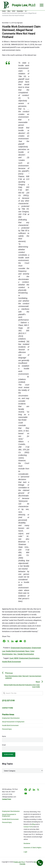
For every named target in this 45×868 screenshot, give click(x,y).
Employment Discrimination (21, 648)
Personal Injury (7, 729)
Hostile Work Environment (15, 651)
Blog (34, 824)
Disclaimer (27, 843)
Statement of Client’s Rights (32, 848)
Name (4, 736)
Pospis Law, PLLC (19, 862)
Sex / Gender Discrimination (24, 654)
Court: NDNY (14, 658)
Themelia (22, 864)
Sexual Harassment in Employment (13, 722)
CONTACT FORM (7, 708)
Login (25, 852)
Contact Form (28, 827)
